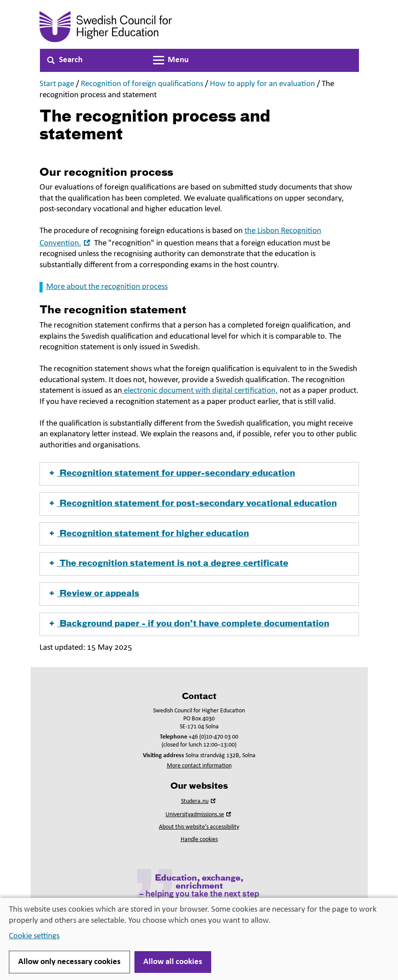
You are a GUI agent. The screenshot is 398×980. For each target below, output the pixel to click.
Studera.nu (199, 801)
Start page (57, 84)
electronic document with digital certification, (200, 391)
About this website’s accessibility (199, 827)
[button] (199, 474)
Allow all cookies (173, 962)
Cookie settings (34, 936)
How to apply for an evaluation (262, 84)
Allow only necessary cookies (69, 962)
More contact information (199, 766)
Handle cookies (199, 840)
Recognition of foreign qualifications (142, 84)
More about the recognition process (107, 287)
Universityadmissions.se (199, 815)
